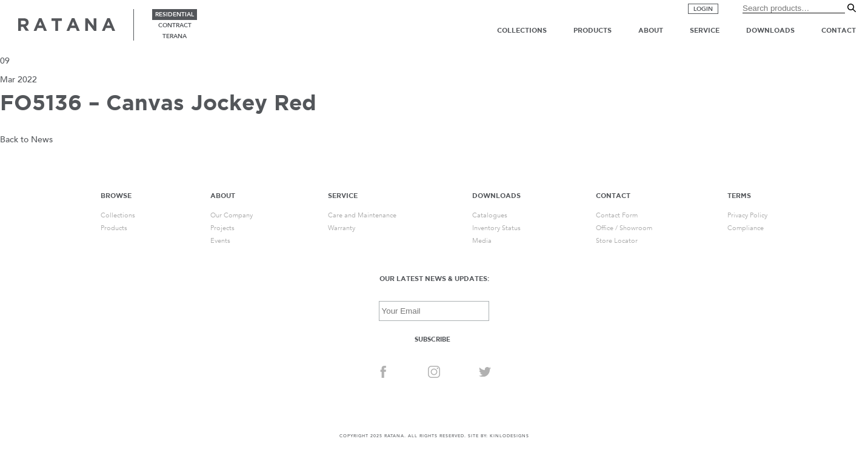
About (651, 30)
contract (175, 25)
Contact (839, 30)
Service (705, 30)
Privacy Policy (747, 215)
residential (175, 15)
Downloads (770, 30)
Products (593, 30)
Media (482, 241)
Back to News (26, 140)
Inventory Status (496, 228)
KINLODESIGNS (509, 436)
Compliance (746, 228)
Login (703, 9)
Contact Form (617, 215)
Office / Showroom (624, 228)
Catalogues (490, 215)
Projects (222, 228)
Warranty (342, 228)
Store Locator (617, 241)
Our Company (232, 215)
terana (175, 36)
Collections (522, 30)
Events (220, 241)
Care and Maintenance (362, 215)
